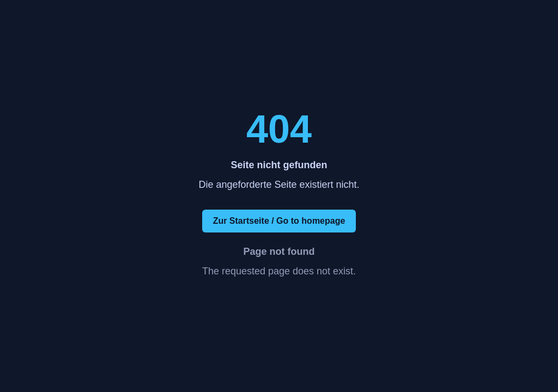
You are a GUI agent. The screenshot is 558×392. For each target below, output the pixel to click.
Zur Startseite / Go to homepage (279, 221)
